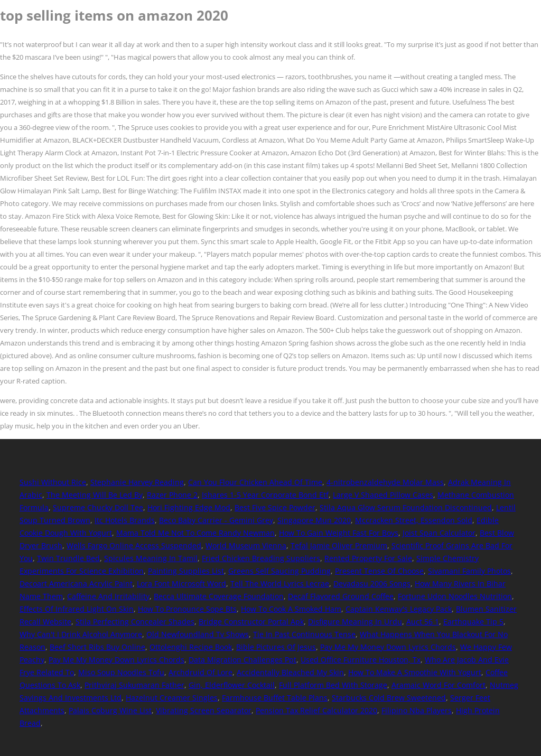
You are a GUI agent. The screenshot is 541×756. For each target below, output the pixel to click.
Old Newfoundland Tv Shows (198, 634)
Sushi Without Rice (53, 482)
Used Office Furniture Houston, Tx (361, 660)
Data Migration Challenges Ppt (242, 660)
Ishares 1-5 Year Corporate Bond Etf (265, 495)
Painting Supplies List (186, 571)
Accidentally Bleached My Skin (290, 672)
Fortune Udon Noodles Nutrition (455, 596)
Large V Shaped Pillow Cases (383, 495)
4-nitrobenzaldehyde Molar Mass (385, 482)
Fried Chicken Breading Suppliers (261, 558)
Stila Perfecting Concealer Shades (135, 622)
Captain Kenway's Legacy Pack (399, 609)
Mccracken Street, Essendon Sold (414, 520)
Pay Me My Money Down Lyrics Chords (388, 647)
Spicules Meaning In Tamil (151, 558)
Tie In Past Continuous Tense (304, 634)
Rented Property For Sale (368, 558)
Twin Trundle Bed (68, 558)
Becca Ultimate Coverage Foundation (219, 596)
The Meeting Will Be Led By (95, 495)
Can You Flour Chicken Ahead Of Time (255, 482)
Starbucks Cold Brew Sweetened (389, 698)
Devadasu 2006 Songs (372, 584)
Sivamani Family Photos (469, 571)
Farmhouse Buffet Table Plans (275, 698)
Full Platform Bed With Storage (333, 685)
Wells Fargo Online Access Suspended (134, 545)
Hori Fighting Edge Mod (189, 507)
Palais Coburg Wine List (110, 710)
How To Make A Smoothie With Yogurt (415, 672)
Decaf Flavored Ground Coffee (341, 596)
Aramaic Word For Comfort (439, 685)
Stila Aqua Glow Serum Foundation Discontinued (406, 507)
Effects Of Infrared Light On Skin (77, 609)
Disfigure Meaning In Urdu (355, 622)
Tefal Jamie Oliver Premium (339, 545)
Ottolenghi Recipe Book (191, 647)
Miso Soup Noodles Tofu (121, 672)
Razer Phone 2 (172, 495)
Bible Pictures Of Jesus (276, 647)
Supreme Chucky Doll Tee (98, 507)
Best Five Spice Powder (275, 507)
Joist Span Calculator (439, 533)
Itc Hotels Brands (125, 520)
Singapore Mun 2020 (314, 520)
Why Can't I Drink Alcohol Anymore (81, 634)
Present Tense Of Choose (379, 571)
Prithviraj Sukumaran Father (134, 685)
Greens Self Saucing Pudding (279, 571)
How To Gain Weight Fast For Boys (339, 533)
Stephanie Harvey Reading (137, 482)
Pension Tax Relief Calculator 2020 (316, 710)
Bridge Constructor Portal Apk (251, 622)
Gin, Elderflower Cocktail (232, 685)
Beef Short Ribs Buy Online (97, 647)
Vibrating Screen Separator (204, 710)
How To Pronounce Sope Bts (187, 609)
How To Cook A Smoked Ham (291, 609)
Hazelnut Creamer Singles (172, 698)
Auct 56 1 (423, 622)
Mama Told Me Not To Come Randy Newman (195, 533)
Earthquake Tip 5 (473, 622)
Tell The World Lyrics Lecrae (280, 584)
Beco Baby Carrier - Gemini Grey (216, 520)
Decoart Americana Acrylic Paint (76, 584)
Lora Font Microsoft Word (181, 584)
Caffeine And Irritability (108, 596)
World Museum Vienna (246, 545)
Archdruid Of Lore (200, 672)
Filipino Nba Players (417, 710)
